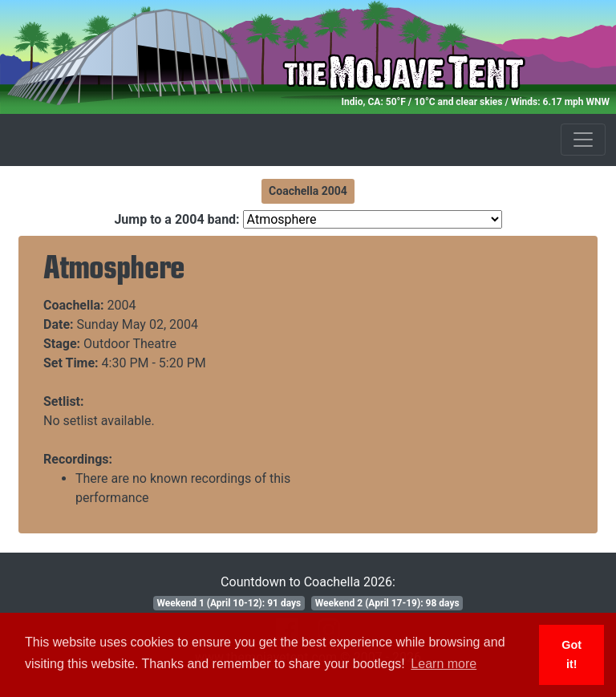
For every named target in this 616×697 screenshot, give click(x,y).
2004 (122, 305)
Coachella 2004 (308, 191)
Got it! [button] (571, 654)
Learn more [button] (444, 664)
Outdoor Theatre (130, 344)
